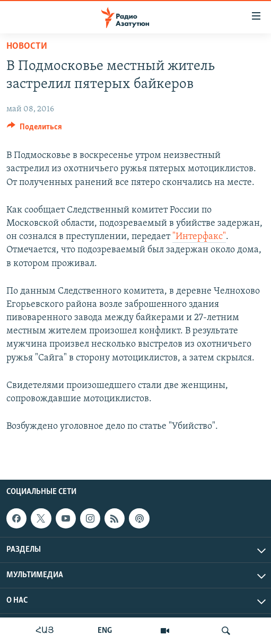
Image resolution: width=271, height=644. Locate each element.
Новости (27, 46)
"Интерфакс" (199, 237)
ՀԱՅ (45, 631)
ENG (105, 631)
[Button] (34, 129)
